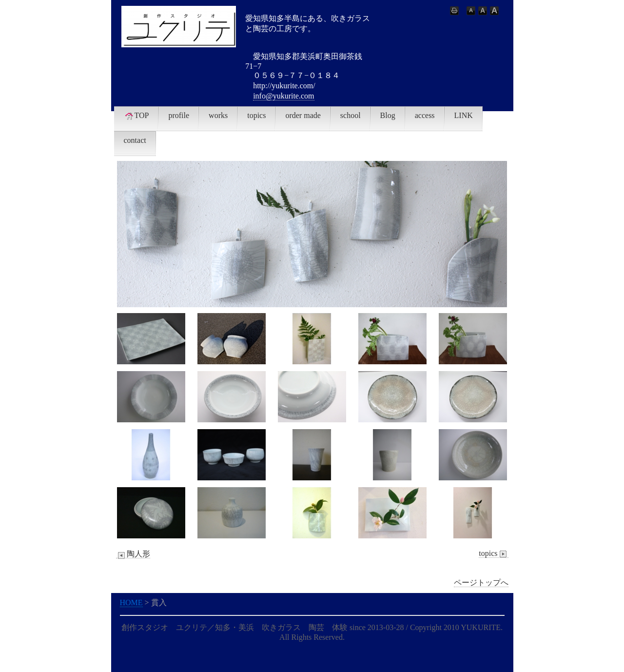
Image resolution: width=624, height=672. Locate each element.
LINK (464, 115)
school (351, 115)
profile (179, 115)
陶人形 (133, 554)
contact (135, 140)
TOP (136, 116)
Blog (388, 115)
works (218, 115)
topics (256, 115)
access (425, 115)
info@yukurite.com (283, 96)
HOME (131, 603)
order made (303, 115)
